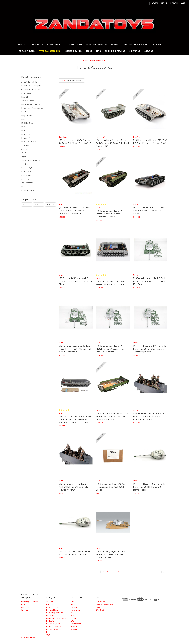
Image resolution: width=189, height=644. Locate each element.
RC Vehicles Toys (55, 45)
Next (164, 572)
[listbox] (76, 80)
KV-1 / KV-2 (26, 172)
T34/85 (24, 153)
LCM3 (24, 119)
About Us (149, 51)
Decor (89, 51)
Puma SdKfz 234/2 (30, 142)
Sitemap (25, 610)
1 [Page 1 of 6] (99, 572)
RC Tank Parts (27, 190)
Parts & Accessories (49, 51)
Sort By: (63, 80)
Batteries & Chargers (31, 86)
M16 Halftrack (28, 123)
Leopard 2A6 (27, 115)
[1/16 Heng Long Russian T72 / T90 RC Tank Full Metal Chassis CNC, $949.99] (150, 112)
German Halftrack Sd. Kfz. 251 (35, 89)
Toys (98, 51)
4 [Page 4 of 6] (111, 572)
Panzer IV (25, 138)
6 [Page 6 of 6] (119, 572)
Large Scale (37, 45)
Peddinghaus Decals (31, 104)
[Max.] (39, 204)
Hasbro (74, 627)
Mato (73, 613)
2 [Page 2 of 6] (103, 572)
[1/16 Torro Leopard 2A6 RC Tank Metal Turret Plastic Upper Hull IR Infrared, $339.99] (150, 250)
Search (155, 3)
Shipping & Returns (115, 51)
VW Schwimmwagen (31, 160)
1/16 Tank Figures (26, 51)
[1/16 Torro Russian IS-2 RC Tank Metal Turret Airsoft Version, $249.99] (76, 523)
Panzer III (26, 134)
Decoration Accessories (32, 108)
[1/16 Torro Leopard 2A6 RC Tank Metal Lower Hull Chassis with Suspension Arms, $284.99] (113, 385)
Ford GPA (25, 97)
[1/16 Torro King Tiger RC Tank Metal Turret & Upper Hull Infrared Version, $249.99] (113, 523)
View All (74, 629)
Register (174, 3)
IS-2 (23, 187)
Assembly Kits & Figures (136, 45)
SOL (73, 615)
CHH (73, 602)
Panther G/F (27, 168)
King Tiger (26, 175)
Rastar (74, 607)
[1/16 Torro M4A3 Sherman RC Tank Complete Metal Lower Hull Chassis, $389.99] (76, 250)
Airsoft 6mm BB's (29, 82)
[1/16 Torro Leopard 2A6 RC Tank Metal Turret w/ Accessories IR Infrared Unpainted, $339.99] (113, 317)
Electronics (27, 112)
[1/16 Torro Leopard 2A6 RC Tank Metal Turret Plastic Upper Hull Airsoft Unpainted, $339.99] (76, 317)
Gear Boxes (26, 93)
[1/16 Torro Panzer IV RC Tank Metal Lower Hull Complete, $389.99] (113, 250)
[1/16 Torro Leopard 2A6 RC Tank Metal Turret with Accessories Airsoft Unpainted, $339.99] (150, 317)
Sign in (164, 3)
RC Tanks (115, 45)
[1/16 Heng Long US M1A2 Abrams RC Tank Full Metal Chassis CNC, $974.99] (76, 112)
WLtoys (74, 621)
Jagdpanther (27, 183)
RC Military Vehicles (97, 45)
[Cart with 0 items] (183, 3)
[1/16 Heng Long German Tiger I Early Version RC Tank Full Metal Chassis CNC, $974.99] (113, 112)
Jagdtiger (26, 179)
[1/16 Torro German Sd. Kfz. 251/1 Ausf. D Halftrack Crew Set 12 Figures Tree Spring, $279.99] (150, 385)
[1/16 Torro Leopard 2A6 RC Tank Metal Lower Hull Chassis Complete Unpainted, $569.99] (76, 179)
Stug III (25, 149)
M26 (23, 127)
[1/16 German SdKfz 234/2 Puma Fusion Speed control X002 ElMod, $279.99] (113, 455)
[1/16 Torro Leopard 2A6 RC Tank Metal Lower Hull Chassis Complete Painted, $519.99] (113, 179)
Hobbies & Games (73, 51)
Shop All (22, 45)
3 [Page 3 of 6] (107, 572)
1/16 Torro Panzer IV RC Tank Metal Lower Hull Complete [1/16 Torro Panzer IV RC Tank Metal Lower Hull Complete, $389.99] (110, 283)
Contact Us (135, 51)
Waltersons (76, 624)
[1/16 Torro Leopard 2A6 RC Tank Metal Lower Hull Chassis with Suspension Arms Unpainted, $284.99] (76, 385)
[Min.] (27, 204)
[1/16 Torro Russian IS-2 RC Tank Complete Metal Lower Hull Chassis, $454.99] (150, 179)
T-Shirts (25, 164)
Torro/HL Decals (28, 101)
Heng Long (75, 610)
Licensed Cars (75, 45)
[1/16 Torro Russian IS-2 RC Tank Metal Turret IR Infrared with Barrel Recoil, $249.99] (150, 455)
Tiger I (24, 157)
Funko (74, 618)
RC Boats (157, 45)
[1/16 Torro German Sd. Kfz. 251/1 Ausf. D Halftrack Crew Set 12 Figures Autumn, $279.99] (76, 455)
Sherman (25, 145)
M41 (23, 130)
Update (51, 204)
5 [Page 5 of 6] (115, 572)
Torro (73, 604)
